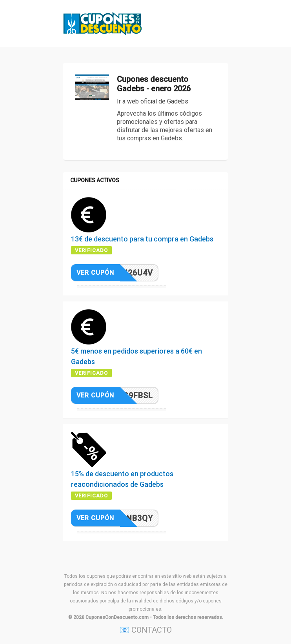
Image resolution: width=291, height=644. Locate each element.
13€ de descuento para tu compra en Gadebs (142, 239)
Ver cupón (95, 273)
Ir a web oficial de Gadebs (153, 101)
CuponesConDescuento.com (117, 617)
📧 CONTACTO (146, 630)
